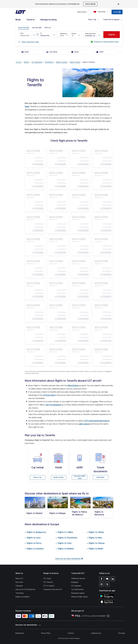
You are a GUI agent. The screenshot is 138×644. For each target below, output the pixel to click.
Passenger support (78, 593)
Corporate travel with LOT (53, 589)
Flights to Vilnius (95, 532)
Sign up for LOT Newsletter (25, 589)
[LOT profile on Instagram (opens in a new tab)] (102, 584)
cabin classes (84, 424)
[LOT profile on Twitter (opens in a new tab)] (107, 584)
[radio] (24, 28)
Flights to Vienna (96, 543)
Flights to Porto (33, 543)
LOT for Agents (49, 586)
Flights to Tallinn (64, 532)
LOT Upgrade (76, 586)
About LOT (19, 579)
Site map (122, 633)
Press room (19, 582)
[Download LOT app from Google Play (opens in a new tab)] (107, 596)
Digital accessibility (22, 597)
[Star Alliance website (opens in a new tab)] (96, 616)
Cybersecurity (96, 633)
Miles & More (73, 386)
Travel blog (19, 593)
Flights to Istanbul (34, 549)
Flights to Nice (94, 538)
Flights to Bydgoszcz (35, 532)
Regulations (20, 633)
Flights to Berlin (95, 549)
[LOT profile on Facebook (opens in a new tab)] (102, 579)
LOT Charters (48, 582)
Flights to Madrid (65, 549)
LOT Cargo (47, 579)
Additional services (78, 579)
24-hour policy (49, 395)
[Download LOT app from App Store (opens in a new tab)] (107, 602)
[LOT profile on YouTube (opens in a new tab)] (107, 579)
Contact (71, 633)
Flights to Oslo (64, 543)
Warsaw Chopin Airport (80, 597)
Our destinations (77, 589)
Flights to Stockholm (66, 538)
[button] (27, 35)
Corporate (19, 586)
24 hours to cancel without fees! (106, 42)
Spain (27, 106)
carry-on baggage (53, 405)
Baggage (75, 582)
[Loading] (101, 12)
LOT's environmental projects (97, 421)
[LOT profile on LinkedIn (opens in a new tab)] (113, 579)
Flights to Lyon (33, 538)
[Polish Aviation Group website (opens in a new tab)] (76, 616)
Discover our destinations (28, 625)
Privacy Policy (46, 633)
